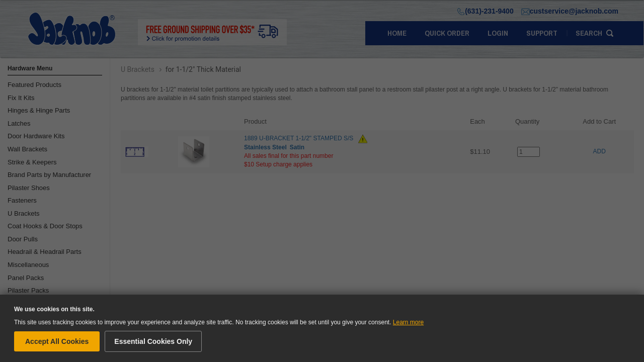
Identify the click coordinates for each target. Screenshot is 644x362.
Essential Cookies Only (153, 341)
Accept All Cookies (57, 341)
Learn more (408, 322)
